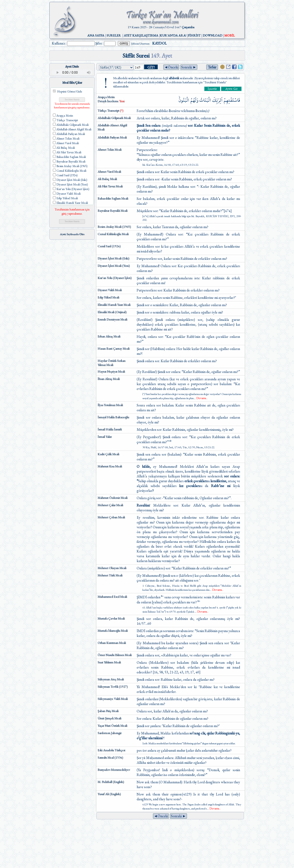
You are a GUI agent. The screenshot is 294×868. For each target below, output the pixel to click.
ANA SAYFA (96, 35)
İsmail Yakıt (105, 437)
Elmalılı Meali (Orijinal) (112, 312)
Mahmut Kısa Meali (110, 466)
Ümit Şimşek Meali (109, 718)
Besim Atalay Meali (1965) (114, 227)
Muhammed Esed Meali (112, 596)
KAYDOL (160, 43)
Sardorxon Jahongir (110, 733)
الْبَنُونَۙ (184, 100)
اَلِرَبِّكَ (217, 100)
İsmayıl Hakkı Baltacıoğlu (113, 417)
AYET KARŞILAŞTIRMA (141, 35)
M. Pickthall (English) (111, 782)
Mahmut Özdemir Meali (113, 498)
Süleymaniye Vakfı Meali (113, 699)
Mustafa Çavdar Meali (111, 618)
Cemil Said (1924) (109, 246)
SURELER (114, 35)
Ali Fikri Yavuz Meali (110, 186)
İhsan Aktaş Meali (109, 379)
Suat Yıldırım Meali (109, 662)
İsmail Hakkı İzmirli (110, 429)
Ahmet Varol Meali (109, 171)
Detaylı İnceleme (108, 101)
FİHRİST (194, 35)
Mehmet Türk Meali (110, 575)
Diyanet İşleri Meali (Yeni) (114, 266)
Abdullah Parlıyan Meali (112, 137)
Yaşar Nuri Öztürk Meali (112, 725)
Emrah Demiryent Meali (112, 319)
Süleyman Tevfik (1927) (113, 686)
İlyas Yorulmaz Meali (110, 405)
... (201, 398)
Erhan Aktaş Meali (109, 336)
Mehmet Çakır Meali (110, 505)
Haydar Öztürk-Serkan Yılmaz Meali (112, 363)
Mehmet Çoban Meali (111, 517)
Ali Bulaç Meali (107, 179)
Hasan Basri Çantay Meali (114, 348)
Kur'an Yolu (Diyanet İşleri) (115, 278)
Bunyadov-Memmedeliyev (114, 770)
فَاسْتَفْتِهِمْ (232, 100)
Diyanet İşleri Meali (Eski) (113, 258)
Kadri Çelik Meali (108, 454)
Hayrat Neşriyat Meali (111, 371)
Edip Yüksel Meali (108, 297)
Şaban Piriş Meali (108, 711)
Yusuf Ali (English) (109, 794)
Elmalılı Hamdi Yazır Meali (114, 305)
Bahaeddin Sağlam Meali (113, 198)
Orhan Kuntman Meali (112, 643)
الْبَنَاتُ (205, 100)
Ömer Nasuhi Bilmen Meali (115, 655)
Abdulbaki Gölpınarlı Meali (114, 118)
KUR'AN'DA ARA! (173, 35)
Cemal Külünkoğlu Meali (113, 234)
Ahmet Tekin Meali (110, 149)
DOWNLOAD (212, 35)
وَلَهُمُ (194, 100)
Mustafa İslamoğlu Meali (113, 630)
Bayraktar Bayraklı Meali (113, 210)
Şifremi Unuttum (140, 44)
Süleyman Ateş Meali (111, 679)
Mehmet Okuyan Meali (112, 568)
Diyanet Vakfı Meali (110, 290)
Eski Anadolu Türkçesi (111, 750)
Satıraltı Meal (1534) (110, 757)
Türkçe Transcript (110, 110)
